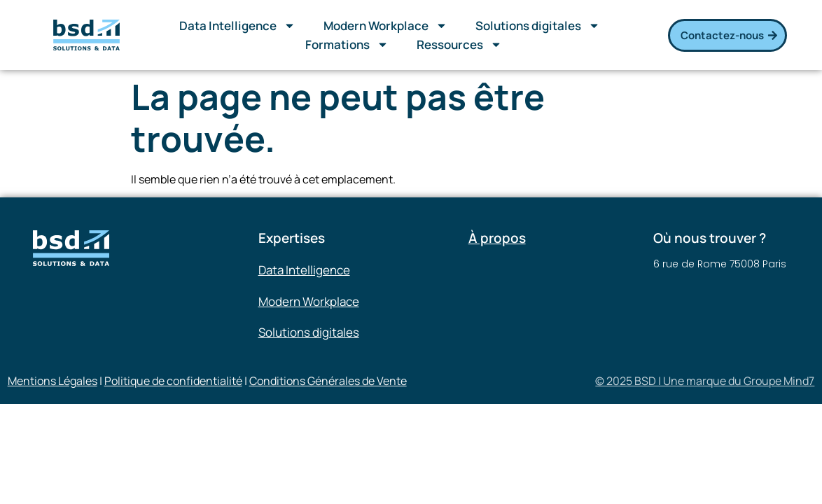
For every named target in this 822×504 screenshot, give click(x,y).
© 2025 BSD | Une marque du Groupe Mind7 (705, 381)
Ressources (459, 44)
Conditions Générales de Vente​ (328, 381)
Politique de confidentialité (173, 381)
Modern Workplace (385, 26)
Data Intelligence (237, 26)
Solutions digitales (538, 26)
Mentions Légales (53, 381)
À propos (497, 238)
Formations (347, 44)
